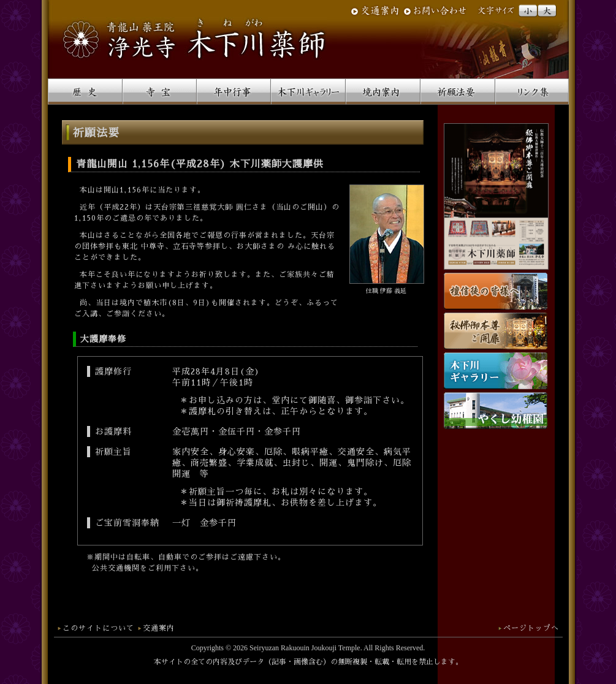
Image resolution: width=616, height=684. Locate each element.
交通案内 (159, 628)
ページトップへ (531, 628)
